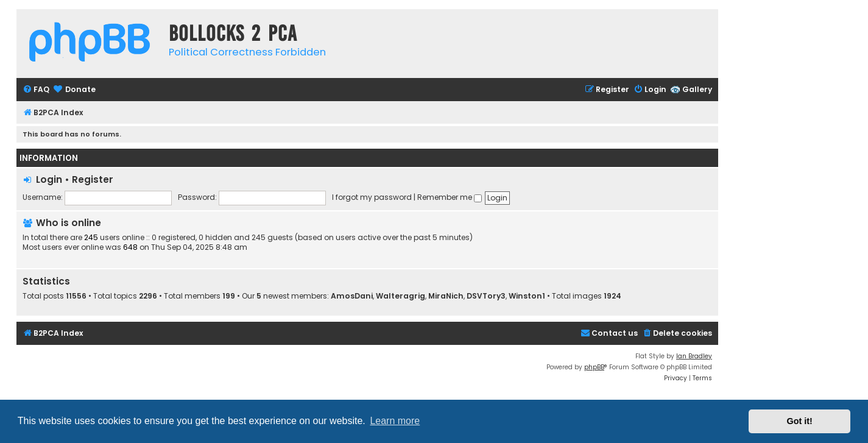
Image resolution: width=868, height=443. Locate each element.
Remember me (450, 197)
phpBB (594, 367)
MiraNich (446, 296)
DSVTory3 (486, 296)
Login (49, 179)
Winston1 (527, 296)
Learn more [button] (395, 421)
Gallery (697, 89)
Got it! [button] (800, 421)
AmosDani (352, 296)
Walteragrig (400, 296)
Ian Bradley (694, 356)
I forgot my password (372, 197)
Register (93, 179)
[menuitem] (36, 90)
